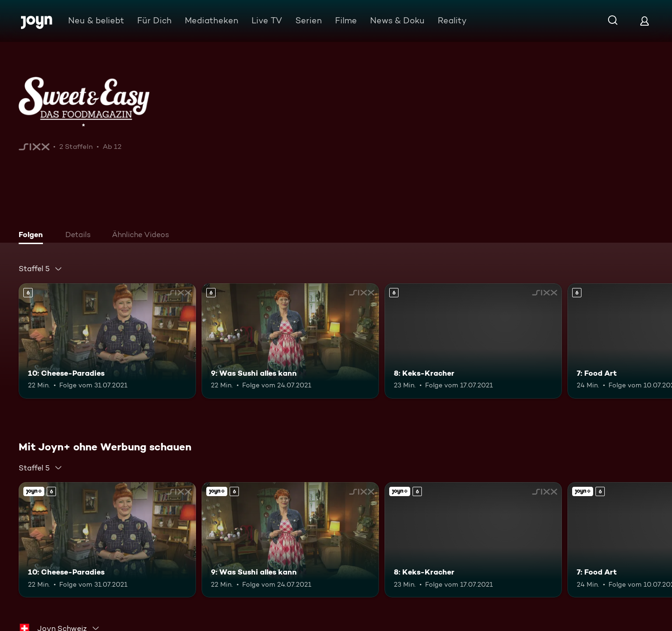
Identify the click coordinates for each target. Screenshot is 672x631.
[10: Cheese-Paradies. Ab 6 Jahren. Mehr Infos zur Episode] (107, 341)
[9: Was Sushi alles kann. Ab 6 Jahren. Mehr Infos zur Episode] (290, 341)
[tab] (33, 236)
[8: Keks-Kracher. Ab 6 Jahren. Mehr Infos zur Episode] (473, 341)
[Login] (644, 21)
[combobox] (41, 269)
